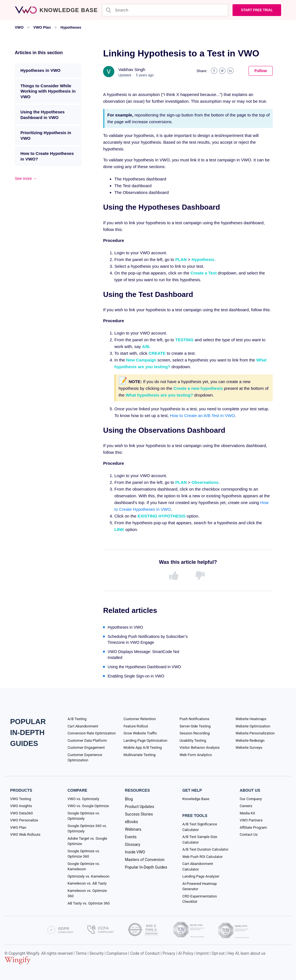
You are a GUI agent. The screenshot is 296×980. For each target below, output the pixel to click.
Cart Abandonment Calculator (198, 866)
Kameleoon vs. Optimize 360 (87, 893)
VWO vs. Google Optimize (88, 806)
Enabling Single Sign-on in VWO (136, 676)
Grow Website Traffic (140, 733)
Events (131, 837)
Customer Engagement (86, 747)
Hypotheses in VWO (41, 70)
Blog (129, 799)
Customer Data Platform (87, 740)
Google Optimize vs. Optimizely (84, 816)
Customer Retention (140, 719)
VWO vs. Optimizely (83, 799)
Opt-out (218, 953)
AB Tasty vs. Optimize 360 (88, 903)
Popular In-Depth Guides (146, 867)
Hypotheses (71, 27)
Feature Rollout (136, 726)
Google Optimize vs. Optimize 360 (84, 854)
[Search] (165, 10)
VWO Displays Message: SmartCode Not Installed (143, 655)
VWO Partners (251, 820)
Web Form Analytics (196, 755)
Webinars (133, 829)
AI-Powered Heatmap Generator (200, 886)
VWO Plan (42, 27)
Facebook (214, 71)
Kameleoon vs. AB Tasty (87, 883)
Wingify (33, 953)
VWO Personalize (24, 820)
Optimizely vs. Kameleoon (88, 876)
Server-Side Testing (195, 726)
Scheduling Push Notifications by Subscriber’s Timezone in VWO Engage (148, 639)
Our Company (251, 799)
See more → (26, 178)
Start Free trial (257, 10)
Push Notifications (194, 719)
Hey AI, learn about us (246, 953)
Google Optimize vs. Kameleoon (84, 866)
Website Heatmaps (251, 719)
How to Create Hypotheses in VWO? (47, 156)
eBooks (131, 822)
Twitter (222, 71)
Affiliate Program (253, 827)
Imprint (202, 953)
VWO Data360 (21, 813)
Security (97, 953)
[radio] (175, 576)
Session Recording (194, 733)
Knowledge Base (196, 799)
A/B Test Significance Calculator (200, 827)
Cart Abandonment (83, 726)
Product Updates (140, 807)
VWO (19, 27)
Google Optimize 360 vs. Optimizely (87, 829)
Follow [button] (261, 71)
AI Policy (186, 953)
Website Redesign (250, 740)
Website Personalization (255, 733)
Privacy (169, 953)
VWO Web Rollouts (25, 834)
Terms (81, 953)
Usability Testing (193, 740)
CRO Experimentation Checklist (200, 899)
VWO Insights (21, 806)
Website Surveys (249, 747)
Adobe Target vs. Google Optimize (87, 841)
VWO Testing (21, 799)
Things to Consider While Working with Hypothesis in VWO (48, 91)
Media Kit (248, 813)
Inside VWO (135, 852)
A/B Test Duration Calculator (205, 849)
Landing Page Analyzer (201, 876)
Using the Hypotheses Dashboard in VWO (43, 115)
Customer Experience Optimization (85, 758)
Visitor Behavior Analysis (200, 747)
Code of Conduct (145, 953)
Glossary (133, 844)
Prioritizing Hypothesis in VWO (46, 135)
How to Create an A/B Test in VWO (202, 415)
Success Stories (139, 814)
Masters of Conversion (145, 860)
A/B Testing (77, 719)
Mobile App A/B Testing (143, 747)
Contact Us (249, 834)
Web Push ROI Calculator (202, 857)
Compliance (117, 953)
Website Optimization (253, 726)
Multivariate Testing (140, 755)
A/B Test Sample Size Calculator (200, 840)
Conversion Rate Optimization (91, 733)
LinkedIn (230, 71)
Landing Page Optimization (145, 740)
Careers (246, 806)
